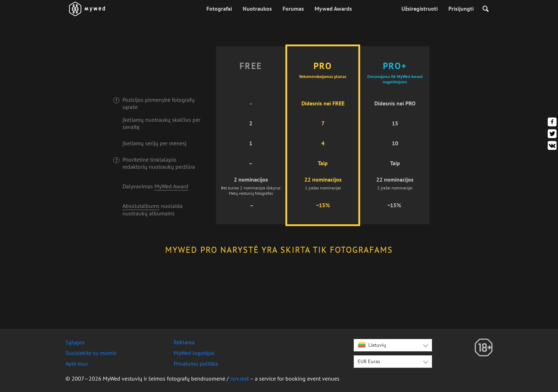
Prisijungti (461, 9)
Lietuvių (372, 345)
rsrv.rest (239, 378)
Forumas (293, 9)
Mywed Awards (333, 9)
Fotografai (219, 9)
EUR (369, 361)
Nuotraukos (257, 9)
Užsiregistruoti (420, 9)
